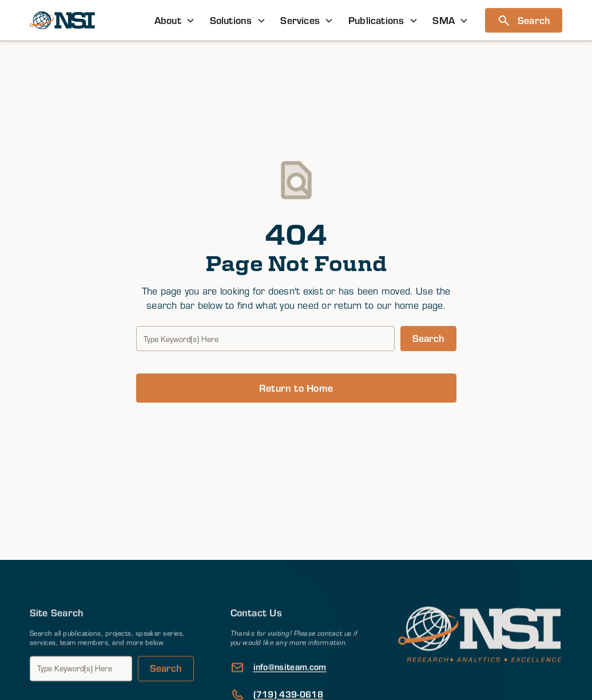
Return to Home (296, 388)
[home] (62, 20)
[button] (175, 20)
